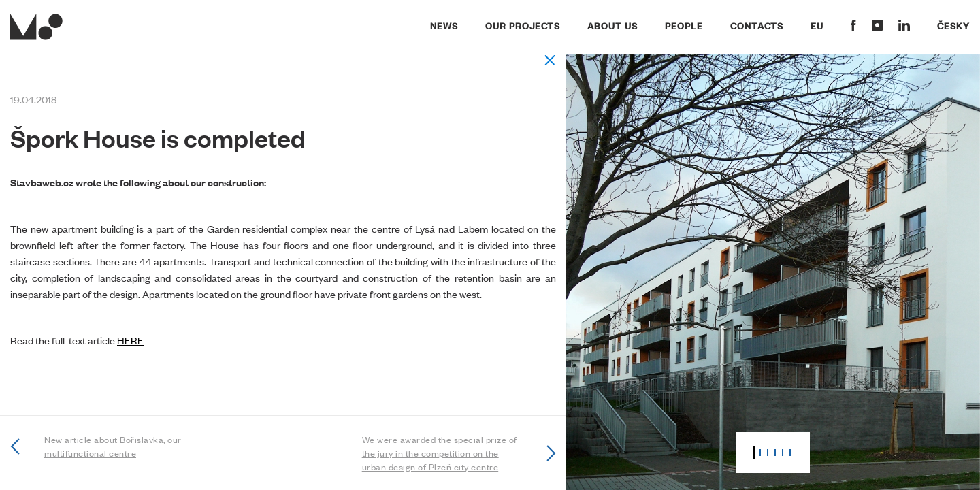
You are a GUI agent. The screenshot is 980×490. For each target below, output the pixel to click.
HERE (130, 340)
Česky (953, 25)
